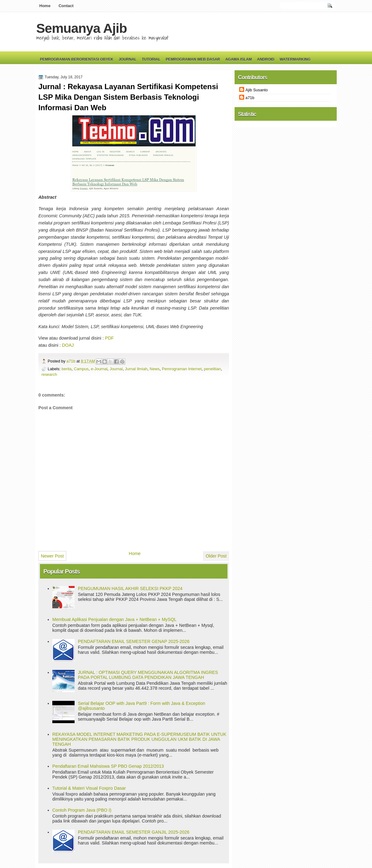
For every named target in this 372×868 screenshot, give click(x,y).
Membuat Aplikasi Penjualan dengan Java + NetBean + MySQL (114, 619)
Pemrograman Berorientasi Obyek (77, 59)
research (49, 374)
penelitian (212, 369)
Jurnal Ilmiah (136, 369)
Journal (128, 59)
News (155, 369)
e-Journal (99, 369)
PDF (109, 338)
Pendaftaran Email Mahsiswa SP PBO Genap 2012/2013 (108, 766)
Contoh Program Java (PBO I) (82, 810)
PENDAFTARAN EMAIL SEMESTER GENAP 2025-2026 (134, 641)
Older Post (216, 556)
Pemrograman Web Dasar (193, 59)
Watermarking (295, 59)
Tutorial (151, 59)
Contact (66, 6)
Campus (81, 369)
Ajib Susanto (257, 90)
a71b (71, 361)
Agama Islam (239, 59)
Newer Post (52, 556)
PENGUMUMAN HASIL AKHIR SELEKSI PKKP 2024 (130, 588)
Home (45, 6)
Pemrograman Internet (182, 369)
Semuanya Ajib (82, 28)
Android (266, 59)
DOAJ (68, 345)
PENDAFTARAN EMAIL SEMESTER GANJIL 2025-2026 (134, 832)
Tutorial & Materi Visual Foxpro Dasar (89, 788)
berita (67, 369)
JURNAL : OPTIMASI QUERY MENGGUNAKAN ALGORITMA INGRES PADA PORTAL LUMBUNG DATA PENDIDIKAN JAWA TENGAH (148, 675)
